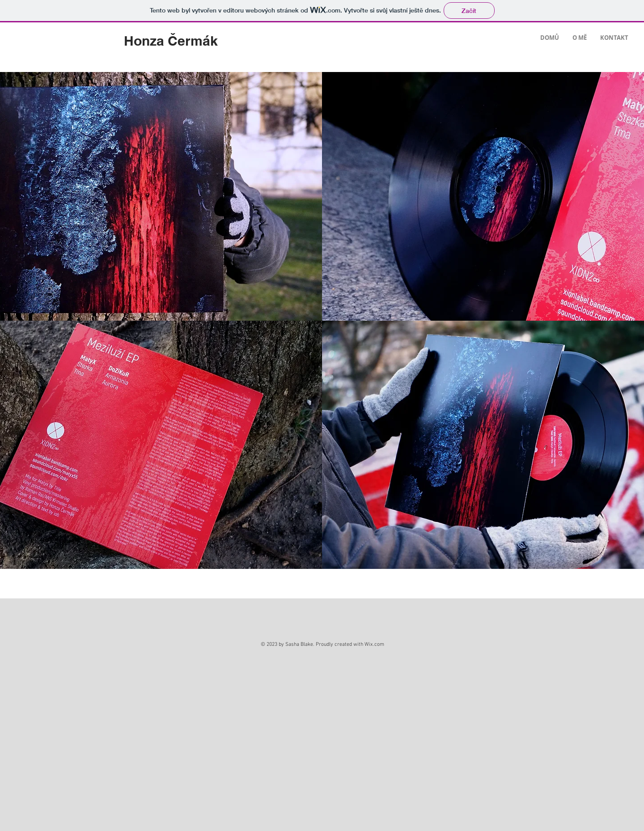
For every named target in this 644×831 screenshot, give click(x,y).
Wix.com (374, 644)
